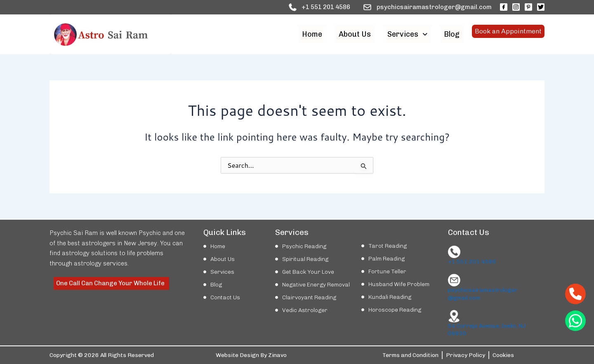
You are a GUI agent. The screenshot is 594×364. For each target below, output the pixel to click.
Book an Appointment (508, 34)
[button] (407, 34)
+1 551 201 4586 (472, 262)
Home (312, 34)
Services (407, 34)
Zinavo (277, 355)
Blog (452, 34)
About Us (355, 34)
